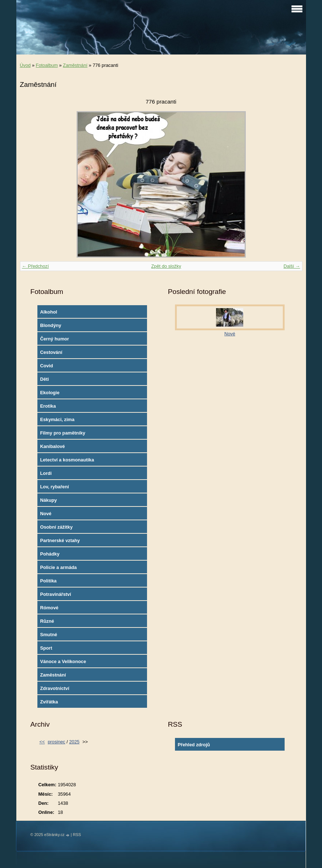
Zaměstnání (75, 65)
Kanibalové (52, 446)
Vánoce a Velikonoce (63, 661)
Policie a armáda (58, 567)
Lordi (46, 473)
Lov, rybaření (54, 487)
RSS (77, 835)
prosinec (56, 742)
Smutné (48, 635)
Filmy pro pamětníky (62, 433)
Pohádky (50, 554)
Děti (44, 379)
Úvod (25, 65)
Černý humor (54, 339)
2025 (74, 742)
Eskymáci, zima (57, 419)
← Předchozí (36, 266)
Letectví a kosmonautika (67, 460)
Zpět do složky (166, 266)
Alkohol (48, 312)
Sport (46, 648)
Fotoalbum (47, 65)
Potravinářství (55, 594)
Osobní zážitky (56, 527)
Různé (47, 621)
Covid (46, 366)
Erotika (48, 406)
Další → (292, 266)
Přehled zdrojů (194, 745)
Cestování (51, 352)
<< (42, 742)
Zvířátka (49, 702)
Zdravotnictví (54, 688)
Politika (48, 581)
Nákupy (48, 500)
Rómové (49, 608)
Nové (46, 514)
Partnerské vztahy (60, 540)
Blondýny (50, 325)
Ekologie (50, 393)
